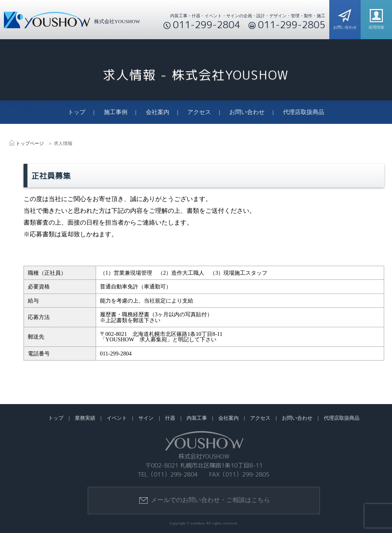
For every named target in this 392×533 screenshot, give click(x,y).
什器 (170, 418)
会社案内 (158, 112)
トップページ (30, 143)
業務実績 (85, 418)
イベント (117, 418)
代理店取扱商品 (304, 112)
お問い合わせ (345, 18)
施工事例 (116, 112)
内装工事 (197, 418)
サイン (146, 418)
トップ (77, 112)
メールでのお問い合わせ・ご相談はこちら (204, 500)
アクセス (199, 112)
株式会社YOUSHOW (70, 22)
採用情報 (376, 18)
